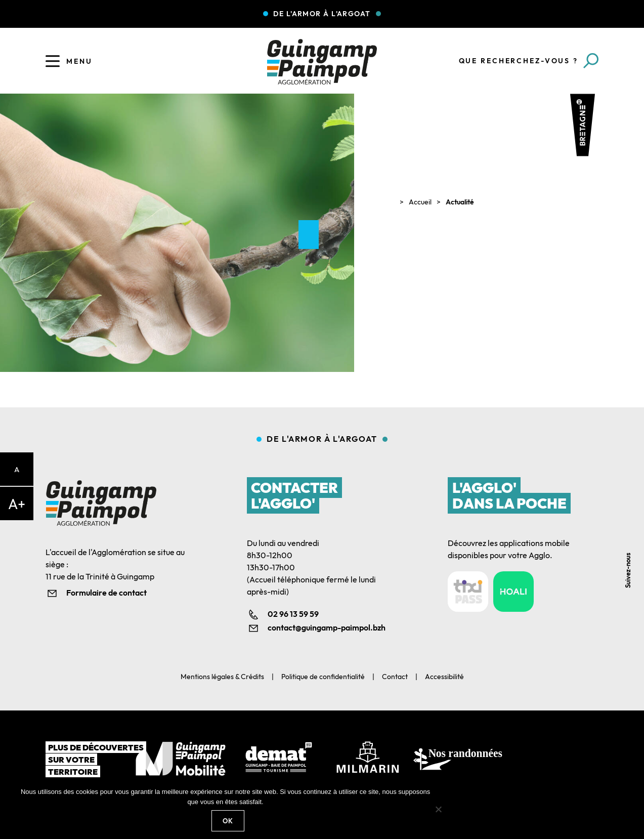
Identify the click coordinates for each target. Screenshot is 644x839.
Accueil (420, 202)
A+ (17, 504)
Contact (395, 677)
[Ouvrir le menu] (53, 61)
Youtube (630, 536)
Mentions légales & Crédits (222, 677)
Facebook (630, 491)
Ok (228, 821)
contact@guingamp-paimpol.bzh (327, 627)
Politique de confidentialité (323, 677)
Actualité (460, 202)
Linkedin (630, 513)
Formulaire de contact (106, 593)
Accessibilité (444, 677)
